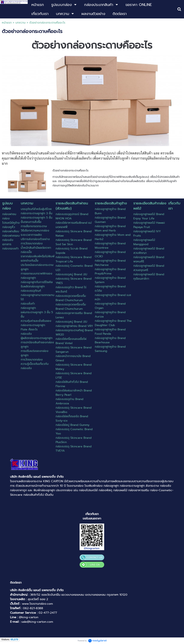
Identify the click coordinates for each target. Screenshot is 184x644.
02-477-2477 (48, 613)
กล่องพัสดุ (105, 490)
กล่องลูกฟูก (111, 486)
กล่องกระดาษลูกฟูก (132, 486)
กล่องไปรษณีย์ (88, 490)
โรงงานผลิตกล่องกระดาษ (26, 481)
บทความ (21, 23)
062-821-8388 (33, 608)
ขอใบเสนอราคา (92, 518)
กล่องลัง (166, 486)
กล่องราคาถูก (18, 490)
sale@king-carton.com (37, 622)
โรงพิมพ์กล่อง (94, 486)
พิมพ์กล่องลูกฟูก (44, 490)
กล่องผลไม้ (120, 490)
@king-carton (29, 617)
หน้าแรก (7, 23)
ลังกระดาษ (152, 486)
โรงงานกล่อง (75, 486)
